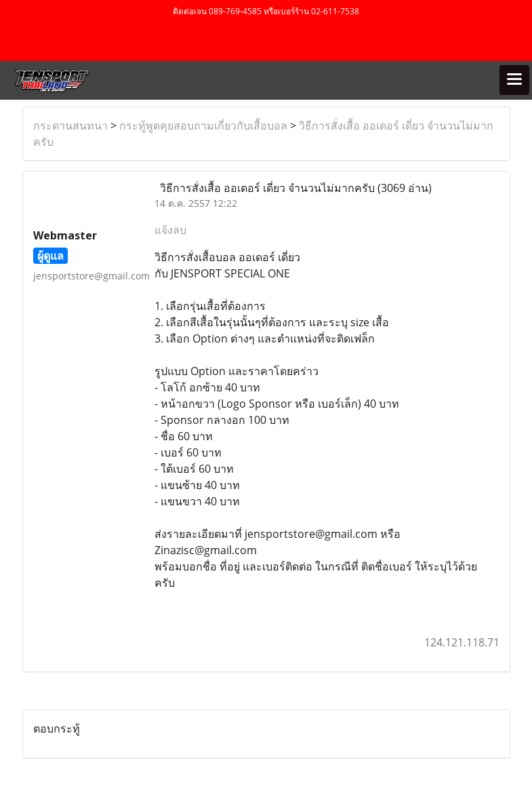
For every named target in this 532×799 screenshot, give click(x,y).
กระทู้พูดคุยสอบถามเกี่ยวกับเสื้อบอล (203, 125)
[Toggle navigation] (514, 80)
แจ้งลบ (170, 230)
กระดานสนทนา (70, 125)
